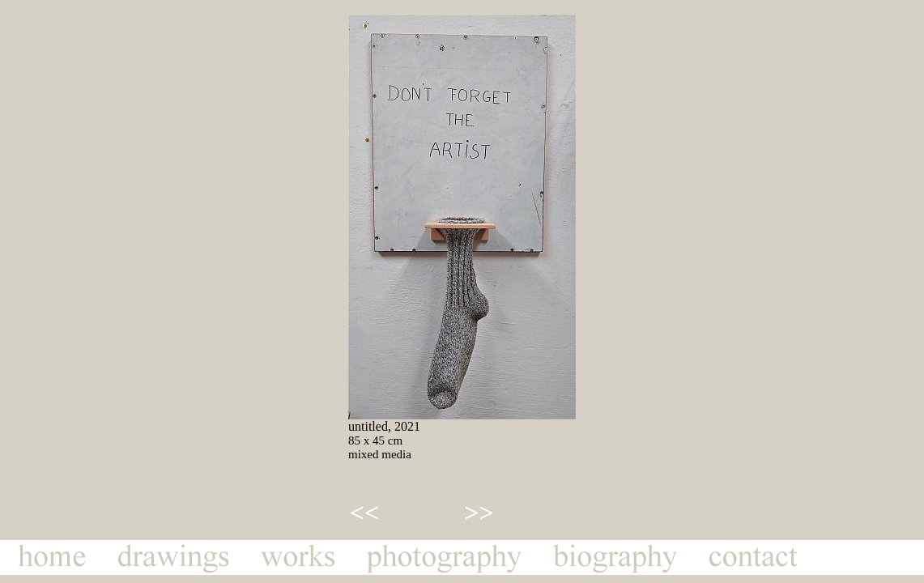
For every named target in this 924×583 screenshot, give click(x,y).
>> (479, 513)
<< (364, 513)
